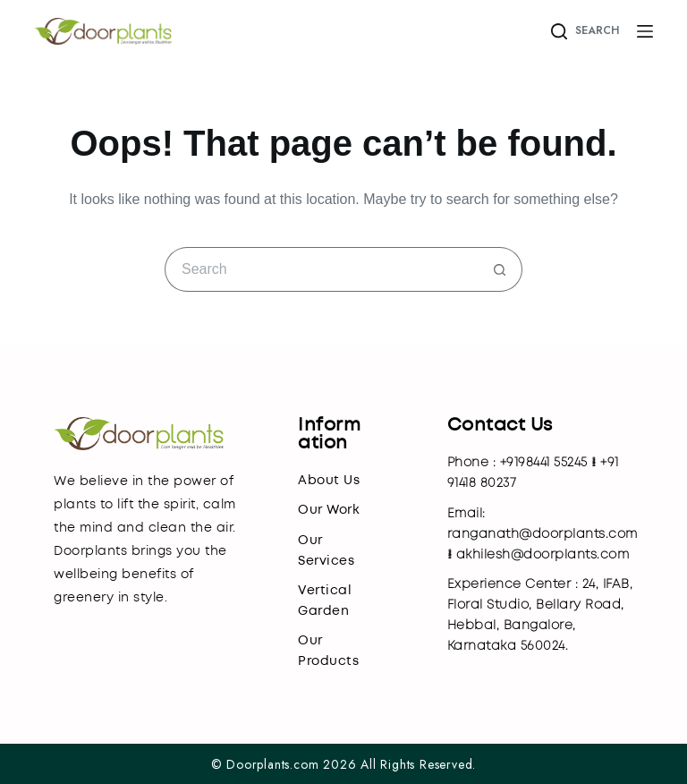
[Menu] (645, 31)
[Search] (585, 31)
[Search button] (500, 269)
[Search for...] (321, 269)
